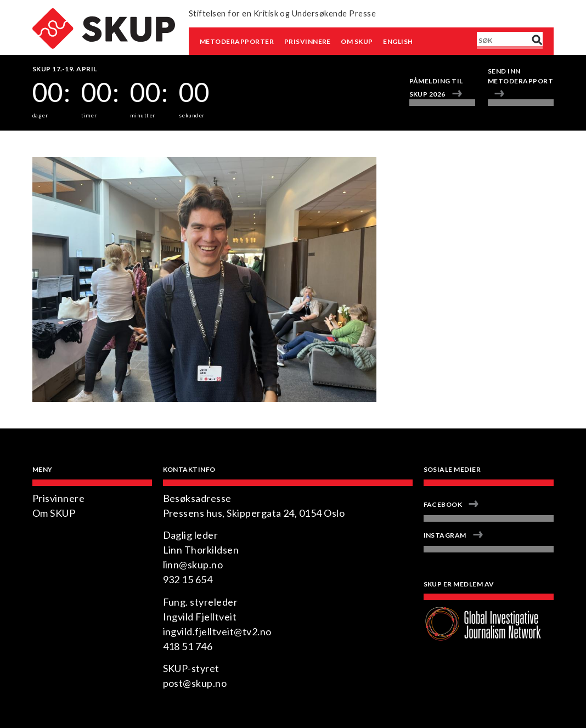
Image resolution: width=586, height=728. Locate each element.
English (398, 41)
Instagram (445, 535)
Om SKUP (357, 41)
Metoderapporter (237, 41)
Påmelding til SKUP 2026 (436, 88)
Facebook (443, 504)
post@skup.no (195, 683)
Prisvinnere (308, 41)
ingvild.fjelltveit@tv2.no (217, 631)
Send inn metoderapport (520, 76)
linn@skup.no (193, 565)
